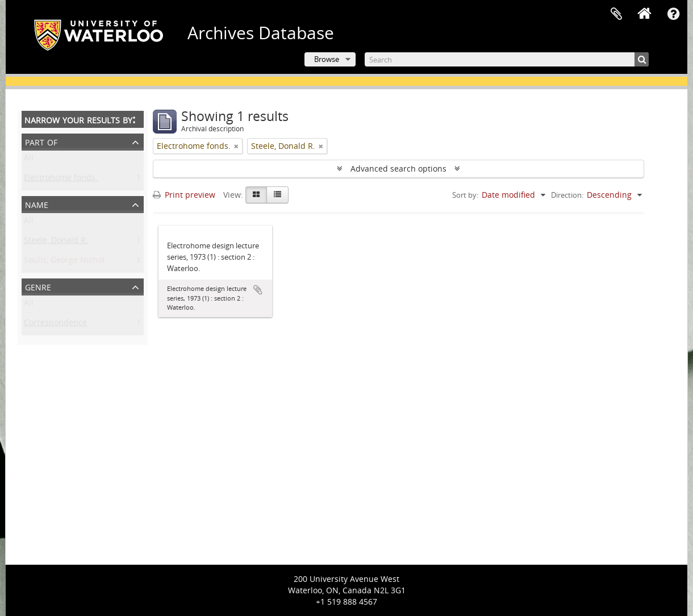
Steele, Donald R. (56, 242)
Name (37, 204)
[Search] (507, 59)
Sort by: (465, 195)
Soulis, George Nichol (64, 262)
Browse (327, 59)
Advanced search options (398, 168)
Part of (41, 141)
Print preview (184, 195)
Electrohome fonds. (61, 180)
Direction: (567, 195)
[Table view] (277, 195)
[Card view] (256, 195)
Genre (38, 286)
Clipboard (616, 14)
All (29, 160)
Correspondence (55, 325)
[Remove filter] (236, 146)
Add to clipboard (258, 290)
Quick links (673, 14)
